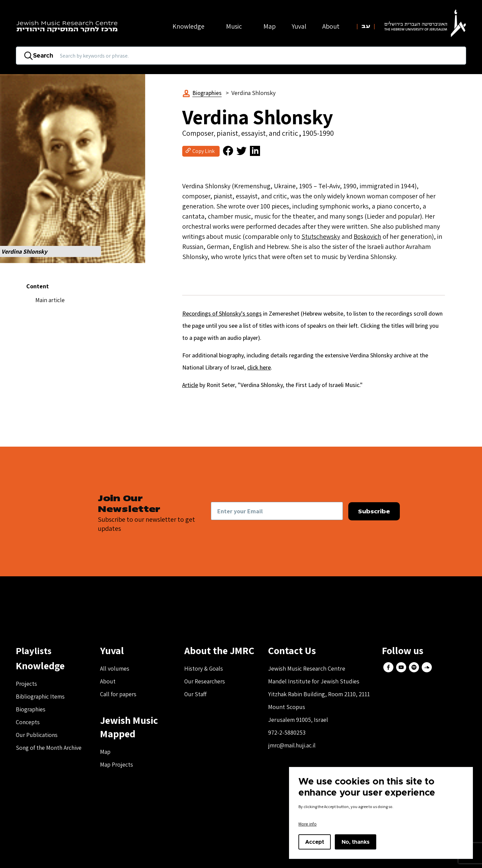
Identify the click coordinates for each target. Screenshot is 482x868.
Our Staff (196, 694)
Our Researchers (205, 682)
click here (259, 368)
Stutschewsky (321, 237)
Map (269, 26)
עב (366, 26)
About (108, 682)
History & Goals (204, 669)
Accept (315, 842)
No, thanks (356, 842)
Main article (50, 300)
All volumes (115, 669)
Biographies (208, 93)
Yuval (299, 26)
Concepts (28, 722)
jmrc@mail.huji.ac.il (293, 746)
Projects (27, 684)
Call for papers (119, 694)
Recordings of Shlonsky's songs (222, 314)
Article (190, 385)
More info (308, 824)
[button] (73, 169)
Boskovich (369, 237)
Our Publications (37, 735)
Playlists (35, 651)
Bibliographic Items (41, 697)
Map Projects (117, 765)
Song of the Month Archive (50, 748)
